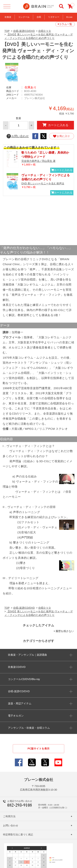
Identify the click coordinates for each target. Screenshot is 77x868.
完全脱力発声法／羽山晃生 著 (38, 161)
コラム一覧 (65, 24)
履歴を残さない (65, 631)
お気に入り (61, 136)
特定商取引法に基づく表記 (18, 835)
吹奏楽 (8, 17)
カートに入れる (55, 125)
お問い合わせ (18, 136)
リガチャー (54, 17)
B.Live (69, 17)
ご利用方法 (9, 816)
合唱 (39, 17)
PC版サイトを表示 (39, 749)
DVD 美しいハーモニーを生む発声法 (43, 184)
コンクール (24, 17)
